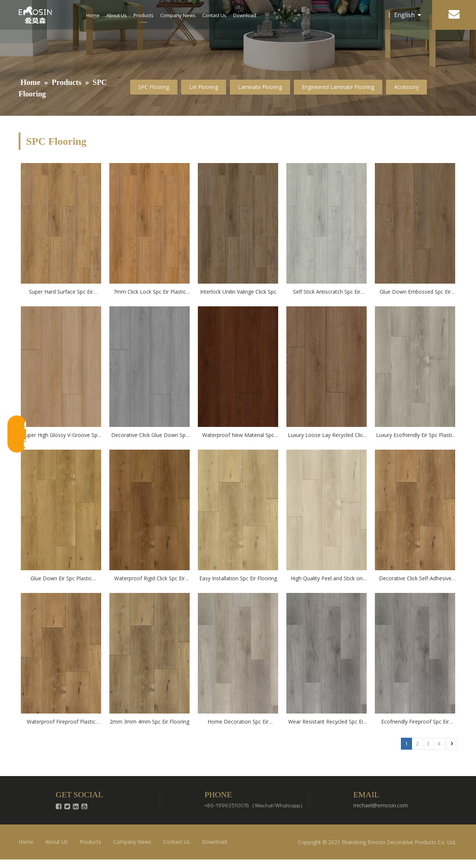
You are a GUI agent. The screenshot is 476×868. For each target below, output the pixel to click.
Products (144, 15)
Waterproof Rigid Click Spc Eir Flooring (149, 579)
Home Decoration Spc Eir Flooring (238, 722)
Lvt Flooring (204, 87)
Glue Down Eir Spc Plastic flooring (61, 579)
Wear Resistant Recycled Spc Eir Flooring (327, 722)
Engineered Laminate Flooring (338, 87)
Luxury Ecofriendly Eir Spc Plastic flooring (415, 435)
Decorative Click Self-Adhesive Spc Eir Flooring (415, 579)
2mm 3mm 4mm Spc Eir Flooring (149, 722)
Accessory (406, 87)
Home (93, 15)
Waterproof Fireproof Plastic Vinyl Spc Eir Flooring (61, 722)
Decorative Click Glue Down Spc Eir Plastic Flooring (150, 435)
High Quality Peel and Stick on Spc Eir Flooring (327, 579)
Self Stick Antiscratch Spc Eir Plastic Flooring (327, 292)
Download (245, 15)
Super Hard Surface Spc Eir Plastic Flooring (61, 292)
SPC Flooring (154, 87)
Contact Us (214, 15)
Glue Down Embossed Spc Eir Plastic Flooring (415, 292)
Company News (178, 15)
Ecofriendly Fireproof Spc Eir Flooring (415, 722)
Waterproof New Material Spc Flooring (238, 435)
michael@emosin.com (381, 805)
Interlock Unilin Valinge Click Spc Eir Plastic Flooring (238, 292)
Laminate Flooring (260, 87)
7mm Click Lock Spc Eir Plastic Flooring (150, 292)
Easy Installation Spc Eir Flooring (238, 578)
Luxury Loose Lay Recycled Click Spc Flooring (327, 435)
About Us (117, 15)
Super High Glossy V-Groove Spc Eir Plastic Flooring (61, 435)
